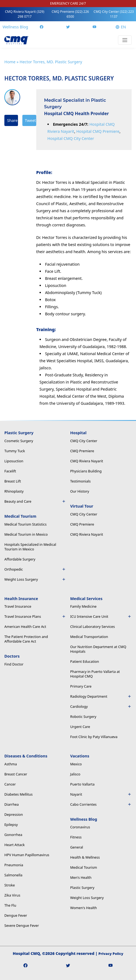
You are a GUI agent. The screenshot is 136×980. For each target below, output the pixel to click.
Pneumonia (14, 865)
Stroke (10, 885)
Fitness (76, 837)
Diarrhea (12, 804)
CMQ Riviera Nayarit (25, 14)
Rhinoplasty (14, 491)
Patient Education (85, 661)
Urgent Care (80, 727)
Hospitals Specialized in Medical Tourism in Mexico (30, 547)
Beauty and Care (35, 501)
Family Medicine (84, 606)
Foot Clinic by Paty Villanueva (94, 737)
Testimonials (81, 481)
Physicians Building (86, 471)
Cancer (10, 784)
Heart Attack (15, 845)
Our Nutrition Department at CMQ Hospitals (98, 649)
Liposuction (14, 461)
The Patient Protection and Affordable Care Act (26, 639)
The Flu (10, 905)
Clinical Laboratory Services (93, 627)
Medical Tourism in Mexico (26, 534)
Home (10, 62)
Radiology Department (101, 696)
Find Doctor (14, 664)
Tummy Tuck (15, 451)
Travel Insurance (18, 606)
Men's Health (81, 877)
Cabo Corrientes (101, 804)
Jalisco (75, 774)
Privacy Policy (111, 954)
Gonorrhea (13, 835)
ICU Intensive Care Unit (101, 616)
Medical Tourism (84, 867)
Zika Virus (12, 895)
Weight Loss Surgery (35, 579)
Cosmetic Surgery (19, 441)
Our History (80, 491)
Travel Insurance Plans (35, 616)
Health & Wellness (85, 857)
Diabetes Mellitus (19, 794)
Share (12, 120)
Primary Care (81, 686)
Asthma (11, 764)
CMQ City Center (114, 14)
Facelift (10, 471)
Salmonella (13, 875)
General (77, 847)
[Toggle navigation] (125, 40)
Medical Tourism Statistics (25, 524)
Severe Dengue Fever (22, 925)
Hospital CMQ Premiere (98, 131)
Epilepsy (11, 825)
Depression (14, 814)
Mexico (76, 764)
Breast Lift (13, 481)
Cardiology (101, 706)
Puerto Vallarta (82, 784)
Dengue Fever (16, 915)
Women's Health (84, 908)
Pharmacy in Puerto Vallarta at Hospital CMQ (95, 674)
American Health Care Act (25, 627)
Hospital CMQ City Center (71, 138)
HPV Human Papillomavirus (27, 855)
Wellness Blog (15, 27)
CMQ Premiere (70, 14)
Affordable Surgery (20, 559)
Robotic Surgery (83, 717)
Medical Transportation (89, 637)
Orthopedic (35, 569)
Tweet (30, 120)
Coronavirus (80, 827)
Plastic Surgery (82, 888)
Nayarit (101, 794)
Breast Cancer (16, 774)
